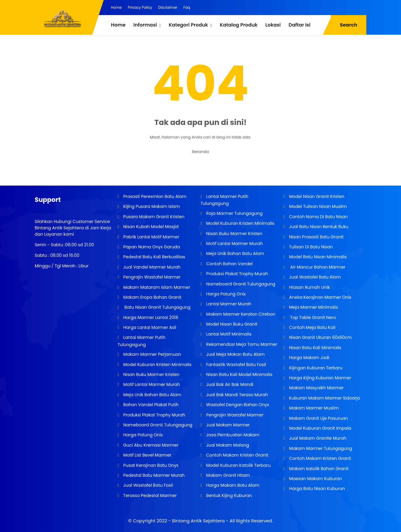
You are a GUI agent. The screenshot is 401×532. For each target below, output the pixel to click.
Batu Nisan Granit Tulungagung (156, 307)
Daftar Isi (300, 25)
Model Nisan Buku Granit (231, 324)
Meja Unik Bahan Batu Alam (152, 395)
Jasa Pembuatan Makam (232, 435)
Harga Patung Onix (142, 435)
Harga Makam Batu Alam (232, 485)
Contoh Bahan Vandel (229, 264)
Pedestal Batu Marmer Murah (153, 475)
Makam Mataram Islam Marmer (156, 287)
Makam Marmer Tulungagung (320, 448)
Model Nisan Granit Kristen (316, 196)
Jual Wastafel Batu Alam (314, 277)
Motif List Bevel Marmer (147, 455)
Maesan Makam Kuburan (315, 479)
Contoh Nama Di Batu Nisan (318, 217)
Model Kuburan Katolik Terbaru (238, 465)
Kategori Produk (188, 25)
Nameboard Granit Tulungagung (157, 425)
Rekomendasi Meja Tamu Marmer (241, 344)
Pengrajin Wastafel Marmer (151, 277)
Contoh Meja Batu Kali (312, 327)
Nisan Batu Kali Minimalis (315, 348)
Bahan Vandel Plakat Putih (150, 405)
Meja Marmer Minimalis (313, 307)
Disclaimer (168, 7)
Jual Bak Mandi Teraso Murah (237, 395)
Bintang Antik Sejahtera (198, 521)
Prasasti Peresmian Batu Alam (154, 196)
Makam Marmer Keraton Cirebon (240, 314)
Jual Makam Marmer (227, 425)
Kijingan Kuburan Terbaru (315, 368)
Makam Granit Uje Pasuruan (318, 418)
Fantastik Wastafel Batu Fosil (235, 365)
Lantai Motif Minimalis (228, 334)
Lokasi (273, 25)
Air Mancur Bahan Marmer (317, 267)
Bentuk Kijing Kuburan (228, 495)
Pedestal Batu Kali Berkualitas (154, 257)
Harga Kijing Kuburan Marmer (320, 378)
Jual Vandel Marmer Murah (151, 267)
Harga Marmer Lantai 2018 (150, 317)
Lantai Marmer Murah (228, 304)
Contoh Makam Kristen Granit (237, 455)
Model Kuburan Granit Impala (320, 428)
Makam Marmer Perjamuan (152, 354)
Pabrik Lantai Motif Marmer (151, 237)
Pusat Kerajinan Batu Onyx (150, 465)
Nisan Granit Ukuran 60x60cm (320, 337)
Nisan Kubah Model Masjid (150, 227)
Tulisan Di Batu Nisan (310, 247)
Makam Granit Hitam (227, 475)
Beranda (200, 152)
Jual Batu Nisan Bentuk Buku (318, 227)
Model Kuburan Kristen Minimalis (157, 365)
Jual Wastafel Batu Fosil (147, 485)
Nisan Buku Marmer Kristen (151, 374)
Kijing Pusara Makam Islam (151, 206)
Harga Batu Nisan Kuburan (316, 489)
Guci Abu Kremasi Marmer (150, 445)
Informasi (145, 25)
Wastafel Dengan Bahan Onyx (237, 405)
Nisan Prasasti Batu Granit (316, 237)
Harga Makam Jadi (309, 358)
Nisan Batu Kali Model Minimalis (239, 374)
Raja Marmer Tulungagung (234, 213)
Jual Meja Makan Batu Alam (235, 354)
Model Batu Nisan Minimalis (317, 257)
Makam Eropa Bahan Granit (152, 297)
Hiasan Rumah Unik (309, 287)
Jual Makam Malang (227, 445)
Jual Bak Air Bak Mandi (229, 384)
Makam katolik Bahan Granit (318, 469)
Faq (187, 7)
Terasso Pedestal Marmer (149, 495)
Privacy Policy (140, 7)
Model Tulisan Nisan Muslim (317, 206)
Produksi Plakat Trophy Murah (154, 415)
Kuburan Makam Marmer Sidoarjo (324, 398)
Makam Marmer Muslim (313, 408)
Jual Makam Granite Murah (317, 438)
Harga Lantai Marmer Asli (149, 327)
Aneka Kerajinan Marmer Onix (320, 297)
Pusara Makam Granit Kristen (153, 217)
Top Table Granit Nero (312, 317)
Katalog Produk (239, 25)
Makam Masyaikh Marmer (316, 388)
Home (116, 7)
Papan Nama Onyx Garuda (152, 247)
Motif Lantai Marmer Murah (151, 384)
